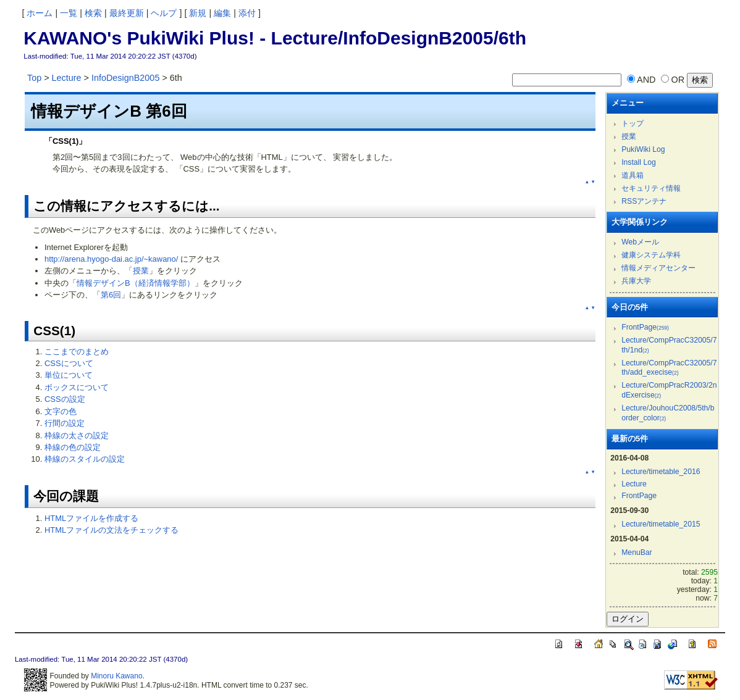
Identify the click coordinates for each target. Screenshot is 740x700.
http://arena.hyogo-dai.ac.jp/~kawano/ (111, 259)
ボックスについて (77, 387)
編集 (222, 13)
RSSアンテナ (644, 201)
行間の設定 (65, 423)
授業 (141, 271)
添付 (247, 13)
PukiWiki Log (643, 149)
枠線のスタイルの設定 (85, 459)
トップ (633, 123)
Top (34, 78)
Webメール (640, 242)
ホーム (40, 13)
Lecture (67, 78)
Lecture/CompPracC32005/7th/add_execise (669, 368)
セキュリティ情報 (651, 188)
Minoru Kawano (116, 676)
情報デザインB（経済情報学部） (136, 283)
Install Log (639, 162)
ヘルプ (164, 13)
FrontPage (645, 327)
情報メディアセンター (658, 268)
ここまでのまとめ (77, 352)
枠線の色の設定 (73, 447)
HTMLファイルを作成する (91, 518)
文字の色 (61, 411)
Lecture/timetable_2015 (661, 524)
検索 (93, 13)
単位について (69, 375)
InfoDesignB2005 (125, 78)
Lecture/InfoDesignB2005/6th (399, 38)
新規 (198, 13)
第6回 (111, 295)
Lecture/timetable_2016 (661, 472)
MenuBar (637, 552)
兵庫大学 (636, 281)
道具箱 (633, 175)
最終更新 (127, 13)
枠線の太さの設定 (77, 435)
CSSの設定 (65, 399)
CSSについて (69, 363)
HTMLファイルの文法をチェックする (111, 530)
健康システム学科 (651, 255)
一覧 (69, 13)
